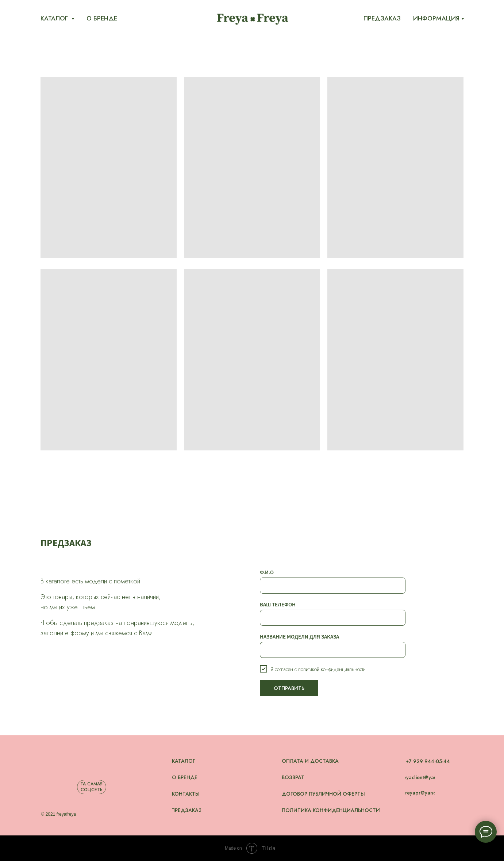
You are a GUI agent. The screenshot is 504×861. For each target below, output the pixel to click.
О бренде (102, 18)
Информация (436, 18)
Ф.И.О (267, 572)
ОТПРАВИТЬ (289, 688)
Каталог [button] (55, 18)
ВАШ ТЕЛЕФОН (278, 604)
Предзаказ (382, 18)
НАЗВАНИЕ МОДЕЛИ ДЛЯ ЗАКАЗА (299, 637)
